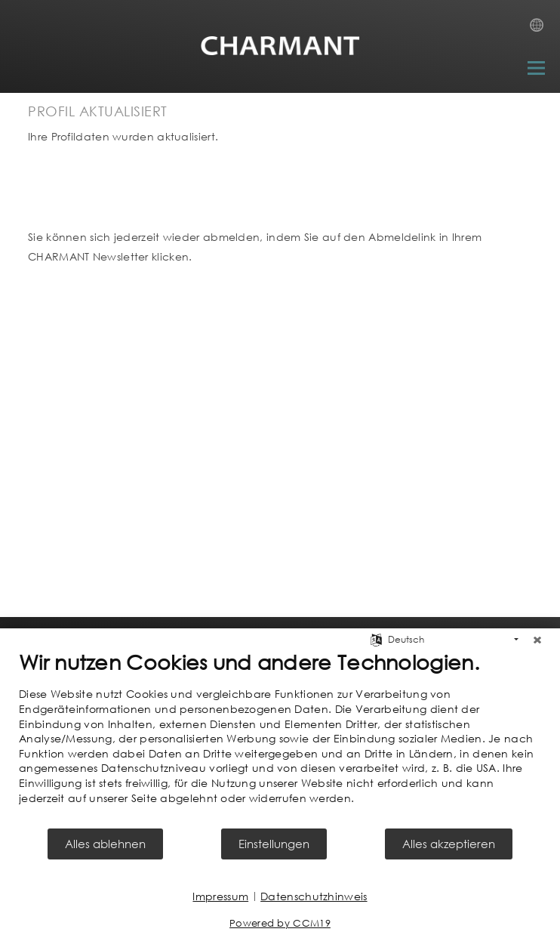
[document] (280, 738)
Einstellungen (274, 844)
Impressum (220, 896)
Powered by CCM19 (280, 923)
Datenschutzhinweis (314, 896)
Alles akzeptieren (449, 844)
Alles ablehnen (105, 844)
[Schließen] (537, 640)
